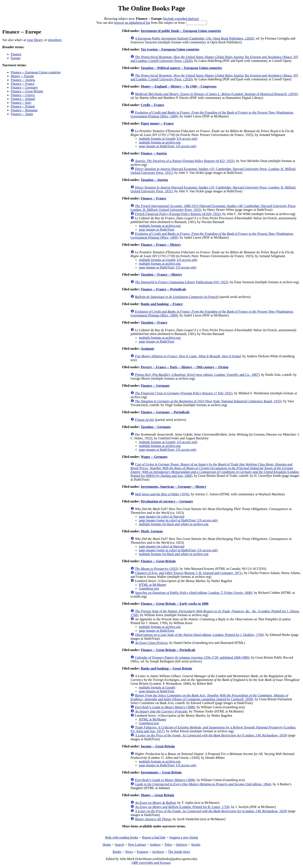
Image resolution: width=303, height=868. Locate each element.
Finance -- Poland (23, 106)
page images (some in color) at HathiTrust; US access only (178, 520)
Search (120, 845)
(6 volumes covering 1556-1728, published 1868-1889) (192, 657)
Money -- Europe (22, 76)
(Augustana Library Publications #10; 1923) (181, 282)
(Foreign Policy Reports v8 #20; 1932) (178, 214)
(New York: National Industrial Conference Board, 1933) (208, 401)
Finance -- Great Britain (27, 91)
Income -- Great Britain (158, 746)
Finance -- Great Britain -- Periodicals (168, 650)
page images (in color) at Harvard (161, 516)
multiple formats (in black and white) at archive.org (174, 524)
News (129, 852)
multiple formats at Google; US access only (168, 139)
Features (142, 852)
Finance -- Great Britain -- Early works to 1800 (175, 604)
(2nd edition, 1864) (203, 784)
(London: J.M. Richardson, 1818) (211, 735)
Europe (16, 58)
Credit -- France (152, 105)
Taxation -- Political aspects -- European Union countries (181, 68)
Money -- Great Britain (157, 795)
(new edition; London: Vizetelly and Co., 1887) (197, 375)
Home (107, 845)
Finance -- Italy (21, 103)
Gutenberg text (149, 588)
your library (35, 40)
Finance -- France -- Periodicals (163, 289)
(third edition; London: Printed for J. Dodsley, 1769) (199, 635)
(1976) (162, 494)
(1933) (156, 569)
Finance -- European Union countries (36, 72)
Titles (168, 845)
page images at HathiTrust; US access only (168, 146)
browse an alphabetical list (132, 23)
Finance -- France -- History (161, 245)
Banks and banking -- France (162, 304)
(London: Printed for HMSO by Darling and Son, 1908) (215, 470)
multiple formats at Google (157, 687)
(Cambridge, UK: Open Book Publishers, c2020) (195, 38)
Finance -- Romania (24, 110)
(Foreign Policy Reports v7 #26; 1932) (184, 393)
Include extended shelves (181, 19)
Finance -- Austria (23, 80)
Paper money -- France (157, 123)
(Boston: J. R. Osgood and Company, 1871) (189, 573)
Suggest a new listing (184, 837)
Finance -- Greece (23, 95)
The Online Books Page (151, 8)
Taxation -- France (154, 322)
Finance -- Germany (24, 87)
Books (117, 852)
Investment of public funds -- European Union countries (181, 31)
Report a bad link (154, 837)
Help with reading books (122, 837)
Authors (155, 845)
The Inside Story (179, 852)
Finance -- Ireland (23, 99)
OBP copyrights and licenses (151, 863)
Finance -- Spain (22, 114)
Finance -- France (23, 84)
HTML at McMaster (153, 585)
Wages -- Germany (154, 457)
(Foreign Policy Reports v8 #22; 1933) (185, 161)
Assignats (147, 349)
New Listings (137, 845)
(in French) (177, 297)
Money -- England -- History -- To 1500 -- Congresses (179, 86)
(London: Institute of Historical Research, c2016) (216, 94)
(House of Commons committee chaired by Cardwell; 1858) (209, 697)
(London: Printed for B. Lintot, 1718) (182, 807)
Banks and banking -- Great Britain (166, 668)
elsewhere (55, 40)
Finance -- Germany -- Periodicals (165, 412)
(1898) (165, 707)
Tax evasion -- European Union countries (170, 49)
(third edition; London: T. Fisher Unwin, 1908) (194, 593)
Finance (16, 54)
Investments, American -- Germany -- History (173, 487)
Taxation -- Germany (156, 427)
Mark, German (152, 531)
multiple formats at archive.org (160, 142)
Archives (158, 852)
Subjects (182, 845)
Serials (196, 845)
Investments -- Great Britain (161, 772)
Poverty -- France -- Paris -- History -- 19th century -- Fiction (185, 367)
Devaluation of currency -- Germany (167, 501)
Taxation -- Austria (154, 180)
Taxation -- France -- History (161, 274)
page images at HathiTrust (157, 229)
